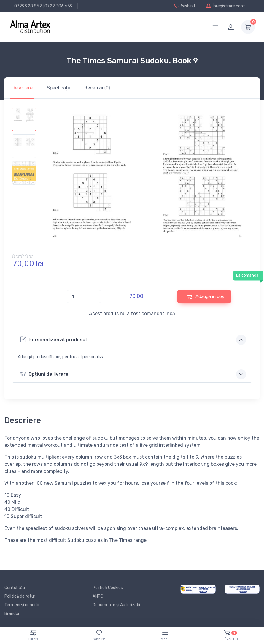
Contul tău (15, 588)
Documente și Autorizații (116, 605)
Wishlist (185, 6)
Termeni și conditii (22, 605)
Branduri (12, 614)
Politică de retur (20, 596)
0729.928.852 (28, 6)
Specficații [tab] (58, 88)
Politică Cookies (108, 588)
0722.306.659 (59, 6)
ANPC (98, 596)
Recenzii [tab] (97, 88)
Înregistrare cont (226, 6)
